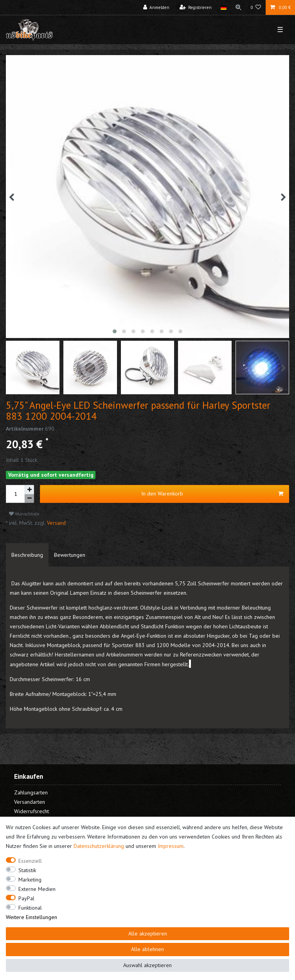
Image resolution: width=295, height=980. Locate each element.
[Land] (223, 7)
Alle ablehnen (147, 949)
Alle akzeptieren (148, 934)
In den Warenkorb (212, 494)
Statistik (27, 870)
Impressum (171, 846)
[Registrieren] (196, 7)
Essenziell (30, 861)
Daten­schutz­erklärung (99, 846)
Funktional (30, 908)
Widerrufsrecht (31, 811)
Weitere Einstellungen (31, 917)
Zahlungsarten (31, 792)
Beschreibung (27, 555)
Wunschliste (24, 514)
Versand (56, 523)
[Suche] (239, 7)
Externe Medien (37, 889)
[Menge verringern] (29, 499)
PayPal (26, 898)
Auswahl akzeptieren (147, 965)
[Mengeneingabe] (15, 494)
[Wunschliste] (256, 7)
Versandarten (30, 802)
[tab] (27, 555)
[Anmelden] (156, 7)
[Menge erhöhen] (29, 490)
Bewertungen (70, 555)
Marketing (30, 880)
